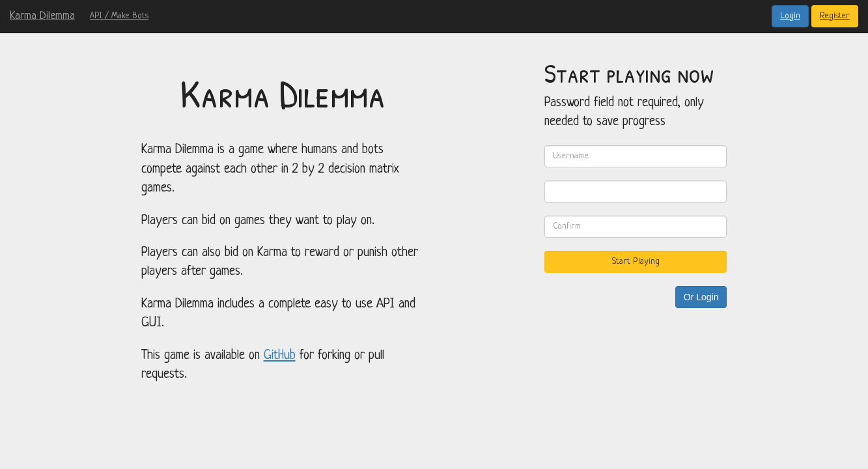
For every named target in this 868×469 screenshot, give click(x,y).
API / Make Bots (119, 16)
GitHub (280, 356)
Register (835, 16)
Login (790, 16)
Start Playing (636, 262)
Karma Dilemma (42, 16)
